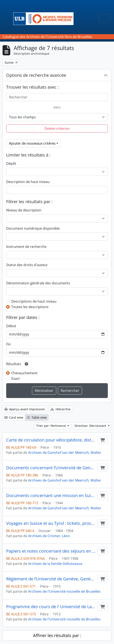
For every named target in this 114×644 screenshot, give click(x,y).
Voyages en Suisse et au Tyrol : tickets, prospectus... (51, 523)
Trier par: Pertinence (51, 426)
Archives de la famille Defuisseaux (55, 564)
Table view (37, 417)
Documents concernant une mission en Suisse (51, 496)
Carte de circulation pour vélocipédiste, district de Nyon (51, 440)
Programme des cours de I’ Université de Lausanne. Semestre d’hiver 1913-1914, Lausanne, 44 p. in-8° (51, 607)
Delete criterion (57, 129)
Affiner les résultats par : (57, 635)
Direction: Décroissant (91, 426)
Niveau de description (24, 210)
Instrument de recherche (26, 247)
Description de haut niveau (28, 182)
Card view (14, 417)
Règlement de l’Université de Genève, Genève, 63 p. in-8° (51, 579)
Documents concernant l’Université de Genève (51, 468)
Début (11, 326)
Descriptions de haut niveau (34, 301)
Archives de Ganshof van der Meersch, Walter (65, 453)
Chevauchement (24, 373)
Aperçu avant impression (25, 409)
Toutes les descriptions (30, 307)
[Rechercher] (57, 97)
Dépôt (11, 163)
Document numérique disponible (33, 228)
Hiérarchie (61, 409)
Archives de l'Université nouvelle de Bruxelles (64, 591)
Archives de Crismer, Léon (49, 536)
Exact (16, 379)
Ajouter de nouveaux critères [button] (32, 143)
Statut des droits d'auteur (27, 265)
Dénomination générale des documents (38, 283)
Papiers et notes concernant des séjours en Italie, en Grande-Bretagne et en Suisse (51, 551)
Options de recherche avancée (36, 75)
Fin (9, 344)
